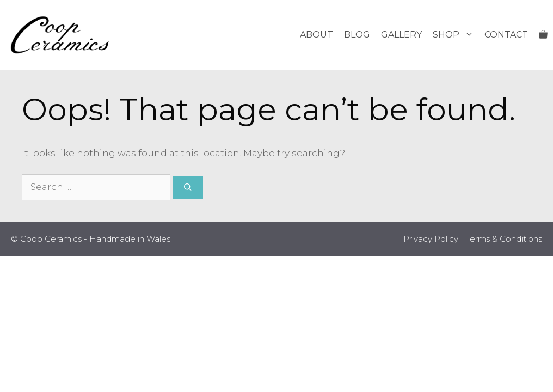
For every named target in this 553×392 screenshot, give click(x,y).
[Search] (188, 188)
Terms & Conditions (504, 239)
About (317, 35)
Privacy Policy (431, 239)
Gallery (401, 35)
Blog (357, 35)
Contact (506, 35)
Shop (456, 35)
